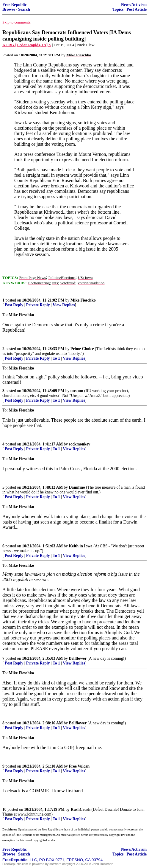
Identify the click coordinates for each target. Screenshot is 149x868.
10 (4, 809)
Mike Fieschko (83, 300)
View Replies (64, 305)
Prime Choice (82, 349)
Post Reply (14, 305)
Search (24, 9)
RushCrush (81, 809)
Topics (118, 9)
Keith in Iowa (81, 546)
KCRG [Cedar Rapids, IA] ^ (27, 45)
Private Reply (38, 305)
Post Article (137, 9)
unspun (77, 391)
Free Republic (15, 5)
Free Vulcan (79, 766)
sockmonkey (80, 444)
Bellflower (78, 658)
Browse (9, 9)
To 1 (56, 358)
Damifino (77, 487)
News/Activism (134, 5)
